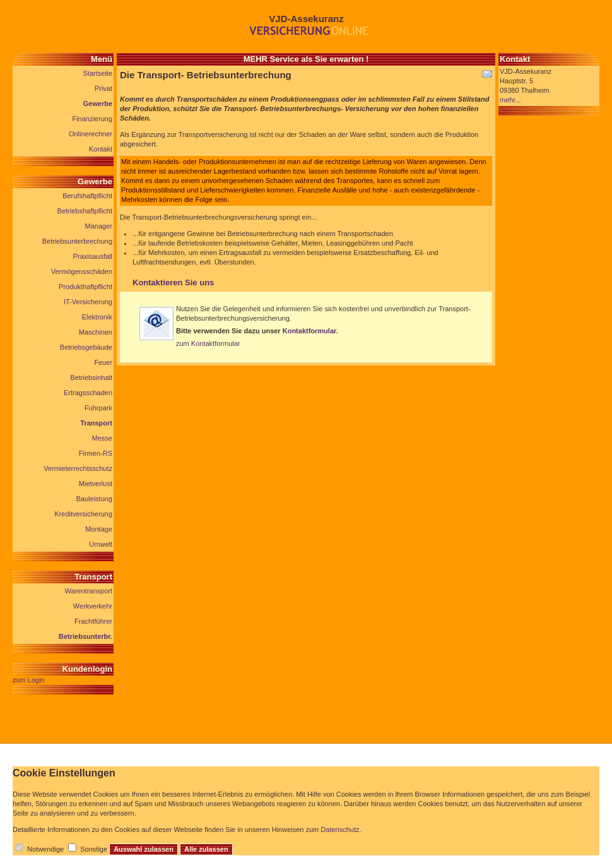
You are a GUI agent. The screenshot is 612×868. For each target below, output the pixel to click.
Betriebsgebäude (86, 347)
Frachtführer (93, 621)
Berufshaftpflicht (87, 196)
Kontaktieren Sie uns (173, 282)
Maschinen (96, 332)
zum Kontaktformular (208, 343)
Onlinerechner (91, 134)
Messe (102, 438)
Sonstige (94, 849)
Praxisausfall (93, 256)
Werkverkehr (93, 606)
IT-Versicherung (88, 302)
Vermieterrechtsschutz (78, 468)
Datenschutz (340, 829)
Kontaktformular (309, 331)
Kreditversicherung (83, 514)
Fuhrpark (98, 408)
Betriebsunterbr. (85, 636)
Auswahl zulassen (144, 849)
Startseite (98, 73)
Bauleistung (95, 499)
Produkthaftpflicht (85, 287)
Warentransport (89, 591)
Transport (96, 423)
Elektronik (97, 317)
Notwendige (45, 849)
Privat (103, 88)
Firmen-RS (96, 453)
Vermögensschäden (82, 271)
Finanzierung (92, 119)
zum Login (29, 680)
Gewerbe (98, 104)
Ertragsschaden (88, 393)
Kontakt (101, 149)
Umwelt (101, 544)
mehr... (510, 100)
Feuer (103, 362)
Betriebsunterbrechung (77, 241)
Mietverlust (96, 484)
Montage (99, 529)
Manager (99, 226)
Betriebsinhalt (91, 378)
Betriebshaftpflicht (85, 211)
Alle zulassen (206, 849)
